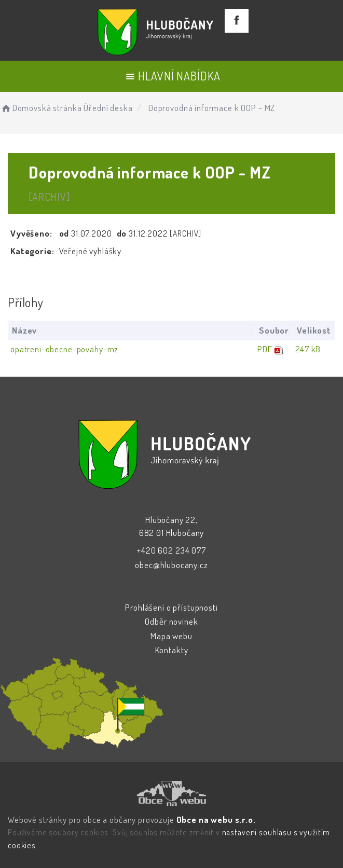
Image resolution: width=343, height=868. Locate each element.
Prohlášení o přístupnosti (171, 607)
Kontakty (172, 650)
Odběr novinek (171, 621)
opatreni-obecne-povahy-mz (64, 349)
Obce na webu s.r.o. (216, 819)
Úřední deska (108, 108)
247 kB (308, 349)
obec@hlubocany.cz (171, 565)
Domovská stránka (41, 108)
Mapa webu (171, 636)
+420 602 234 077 (171, 550)
